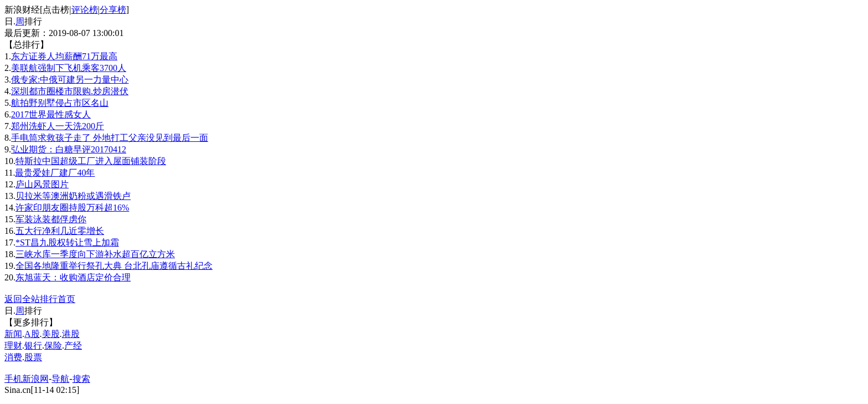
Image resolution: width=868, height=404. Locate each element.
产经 (73, 346)
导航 (60, 379)
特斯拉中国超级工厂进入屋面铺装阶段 (91, 161)
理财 (13, 346)
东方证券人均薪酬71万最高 (64, 56)
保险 (53, 346)
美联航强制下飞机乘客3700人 (69, 68)
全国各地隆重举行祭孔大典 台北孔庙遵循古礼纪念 (114, 266)
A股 (32, 334)
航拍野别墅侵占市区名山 (60, 103)
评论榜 (85, 10)
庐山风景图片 (42, 184)
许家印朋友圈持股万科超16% (72, 208)
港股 (71, 334)
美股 (51, 334)
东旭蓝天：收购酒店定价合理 (73, 277)
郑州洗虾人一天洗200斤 (58, 126)
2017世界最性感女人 (51, 114)
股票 (33, 357)
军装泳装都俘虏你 (51, 219)
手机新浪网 (27, 379)
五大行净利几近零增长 (60, 231)
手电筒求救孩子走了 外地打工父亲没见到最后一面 (110, 138)
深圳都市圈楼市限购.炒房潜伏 (70, 91)
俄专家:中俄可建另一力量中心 (70, 80)
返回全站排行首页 (40, 299)
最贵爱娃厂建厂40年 (55, 173)
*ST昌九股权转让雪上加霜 (67, 242)
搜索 (81, 379)
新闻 (13, 334)
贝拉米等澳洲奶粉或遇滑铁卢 (73, 196)
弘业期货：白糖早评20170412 (69, 149)
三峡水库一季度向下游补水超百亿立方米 (95, 254)
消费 (13, 357)
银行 (33, 346)
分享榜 (113, 10)
